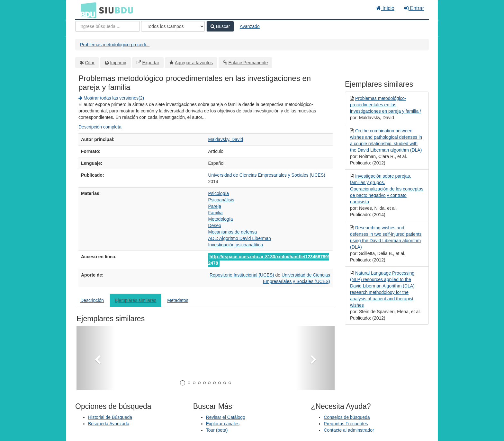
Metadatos (178, 300)
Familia (216, 213)
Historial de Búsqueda (110, 417)
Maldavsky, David (226, 139)
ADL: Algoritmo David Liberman (240, 238)
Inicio (385, 8)
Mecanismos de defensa (233, 232)
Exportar (151, 63)
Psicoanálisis (221, 200)
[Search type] (173, 26)
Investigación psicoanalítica (236, 245)
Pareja (215, 206)
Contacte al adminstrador (349, 430)
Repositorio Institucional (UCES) (243, 275)
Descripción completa (100, 127)
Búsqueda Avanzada (109, 424)
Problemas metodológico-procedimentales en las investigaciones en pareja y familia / (386, 105)
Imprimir (118, 63)
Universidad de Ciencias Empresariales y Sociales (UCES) (267, 175)
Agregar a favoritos (194, 63)
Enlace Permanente (248, 63)
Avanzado (250, 26)
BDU (87, 10)
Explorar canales (223, 424)
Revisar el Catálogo (226, 417)
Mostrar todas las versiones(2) (111, 98)
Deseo (215, 225)
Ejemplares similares (135, 300)
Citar (90, 63)
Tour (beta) (217, 430)
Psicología (219, 193)
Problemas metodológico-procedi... (115, 45)
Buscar (220, 26)
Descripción (92, 300)
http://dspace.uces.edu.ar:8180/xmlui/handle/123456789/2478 (269, 260)
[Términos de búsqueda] (108, 26)
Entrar (414, 8)
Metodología (221, 219)
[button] (96, 358)
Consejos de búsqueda (347, 417)
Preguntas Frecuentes (346, 424)
